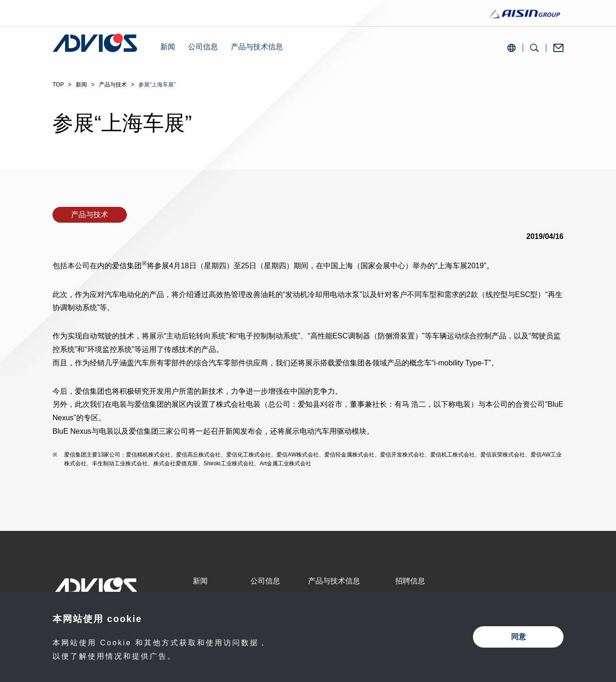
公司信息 (203, 47)
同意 (518, 637)
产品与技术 (113, 85)
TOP (58, 85)
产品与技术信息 (257, 47)
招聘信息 (410, 581)
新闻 (168, 47)
